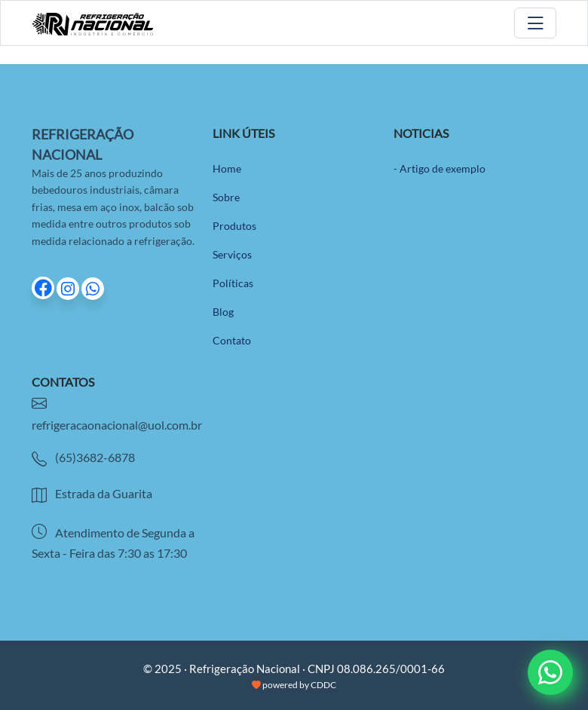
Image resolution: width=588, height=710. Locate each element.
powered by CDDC (294, 685)
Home (227, 168)
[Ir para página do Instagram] (69, 289)
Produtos (234, 226)
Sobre (226, 197)
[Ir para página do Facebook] (44, 289)
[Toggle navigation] (535, 23)
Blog (223, 312)
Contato (232, 340)
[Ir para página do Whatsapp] (93, 289)
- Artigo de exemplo (439, 168)
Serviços (232, 254)
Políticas (233, 283)
